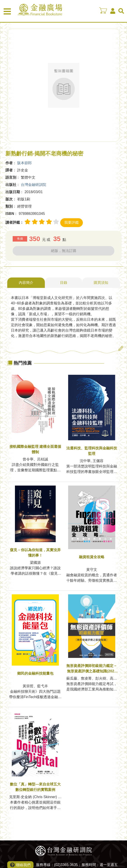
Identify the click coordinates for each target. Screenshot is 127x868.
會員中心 (113, 11)
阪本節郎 (24, 163)
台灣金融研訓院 (34, 185)
